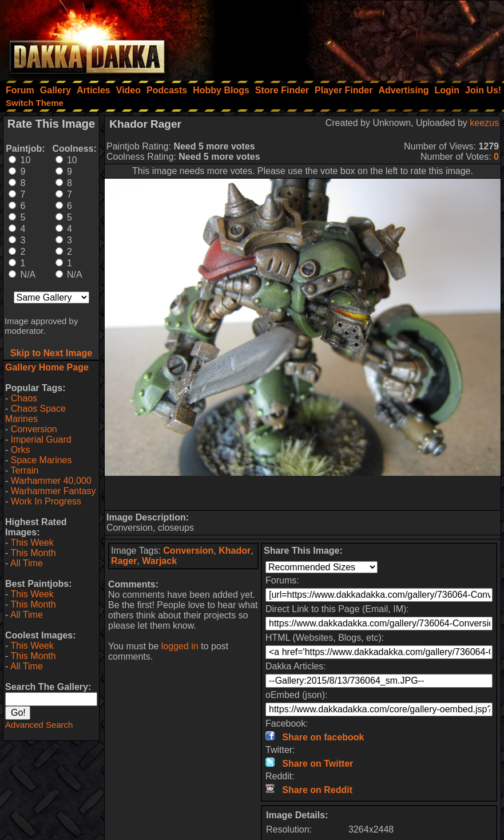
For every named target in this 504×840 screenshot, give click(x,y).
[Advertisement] (350, 37)
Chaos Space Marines (35, 414)
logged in (180, 646)
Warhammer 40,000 (51, 481)
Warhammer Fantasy (53, 491)
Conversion (34, 429)
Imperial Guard (41, 439)
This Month (33, 553)
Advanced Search (39, 725)
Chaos (24, 398)
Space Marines (41, 460)
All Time (27, 563)
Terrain (24, 470)
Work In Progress (46, 501)
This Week (32, 543)
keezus (484, 123)
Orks (21, 450)
